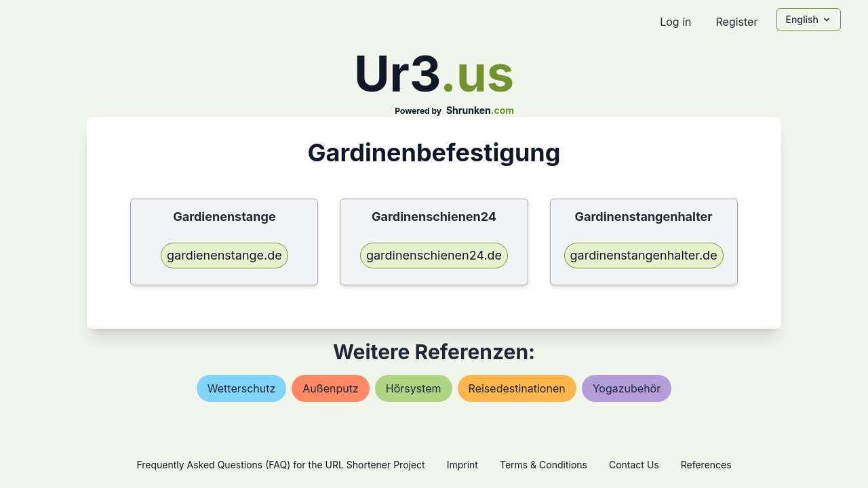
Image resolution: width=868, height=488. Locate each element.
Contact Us (634, 465)
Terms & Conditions (544, 465)
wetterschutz (242, 388)
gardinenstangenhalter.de (644, 255)
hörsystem (414, 388)
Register (736, 22)
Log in (675, 22)
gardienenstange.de (224, 255)
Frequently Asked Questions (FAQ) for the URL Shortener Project (280, 465)
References (706, 465)
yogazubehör (627, 388)
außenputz (330, 388)
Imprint (462, 465)
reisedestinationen (517, 388)
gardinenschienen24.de (434, 255)
